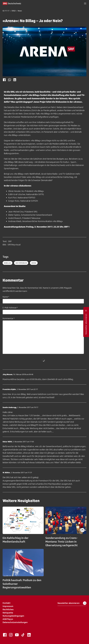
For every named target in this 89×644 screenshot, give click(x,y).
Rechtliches (8, 609)
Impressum (8, 606)
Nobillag (7, 263)
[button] (85, 3)
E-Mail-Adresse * (10, 308)
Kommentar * (9, 318)
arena (34, 263)
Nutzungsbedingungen (13, 616)
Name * (6, 297)
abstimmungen (21, 263)
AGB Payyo (8, 619)
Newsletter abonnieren (72, 603)
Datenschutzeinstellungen (15, 622)
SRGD (14, 11)
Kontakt (6, 603)
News (20, 11)
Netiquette (8, 613)
